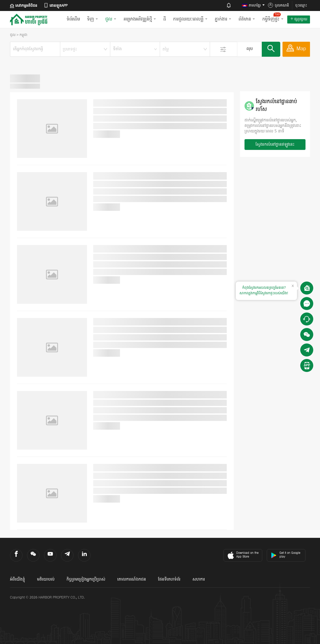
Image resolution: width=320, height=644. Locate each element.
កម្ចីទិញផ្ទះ (273, 17)
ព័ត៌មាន (247, 19)
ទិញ (93, 19)
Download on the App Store (242, 555)
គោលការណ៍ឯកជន (132, 580)
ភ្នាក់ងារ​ (223, 19)
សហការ (199, 580)
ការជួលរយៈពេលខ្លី (190, 19)
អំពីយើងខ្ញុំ (17, 580)
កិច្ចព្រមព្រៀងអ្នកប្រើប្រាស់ (86, 580)
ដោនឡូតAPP (55, 6)
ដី (165, 19)
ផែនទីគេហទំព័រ (169, 580)
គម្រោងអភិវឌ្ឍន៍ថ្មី (140, 19)
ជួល (111, 19)
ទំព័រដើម (73, 19)
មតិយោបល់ (46, 580)
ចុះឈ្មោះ (301, 6)
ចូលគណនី (278, 5)
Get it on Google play (285, 555)
